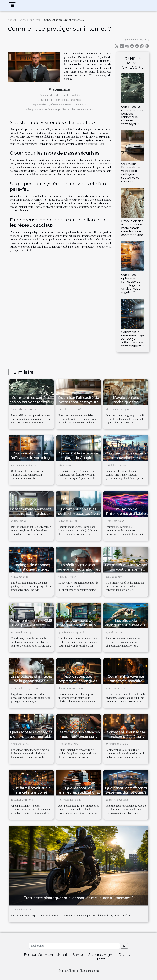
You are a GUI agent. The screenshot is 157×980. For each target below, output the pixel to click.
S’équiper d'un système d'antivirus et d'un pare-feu (59, 105)
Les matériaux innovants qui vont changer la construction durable (126, 569)
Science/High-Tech (30, 20)
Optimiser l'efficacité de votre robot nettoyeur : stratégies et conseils (131, 172)
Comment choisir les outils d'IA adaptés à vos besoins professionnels (78, 514)
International (55, 955)
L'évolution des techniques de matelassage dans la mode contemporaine (132, 228)
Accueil (12, 20)
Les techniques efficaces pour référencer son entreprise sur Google (78, 737)
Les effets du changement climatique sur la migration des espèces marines (126, 627)
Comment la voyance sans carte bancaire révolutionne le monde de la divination (126, 683)
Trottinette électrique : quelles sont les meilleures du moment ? (79, 898)
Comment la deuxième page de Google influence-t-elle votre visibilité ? (133, 339)
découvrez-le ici (95, 144)
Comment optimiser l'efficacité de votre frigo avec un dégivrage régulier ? (132, 283)
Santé (78, 955)
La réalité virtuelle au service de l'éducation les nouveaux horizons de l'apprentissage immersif (79, 572)
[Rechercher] (74, 946)
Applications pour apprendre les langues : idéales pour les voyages (78, 681)
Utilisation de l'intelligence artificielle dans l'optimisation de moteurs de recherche (126, 516)
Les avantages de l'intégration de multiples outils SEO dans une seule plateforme (79, 627)
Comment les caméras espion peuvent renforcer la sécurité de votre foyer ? (133, 115)
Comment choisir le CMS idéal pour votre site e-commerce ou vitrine (31, 625)
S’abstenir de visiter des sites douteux (59, 95)
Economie (33, 955)
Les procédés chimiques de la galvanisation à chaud (31, 681)
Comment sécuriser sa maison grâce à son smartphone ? (126, 737)
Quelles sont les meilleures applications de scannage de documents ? (78, 795)
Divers (124, 955)
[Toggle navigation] (12, 5)
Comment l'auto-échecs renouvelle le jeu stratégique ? (126, 458)
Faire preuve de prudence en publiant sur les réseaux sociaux (59, 109)
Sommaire (61, 89)
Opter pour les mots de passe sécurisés (59, 100)
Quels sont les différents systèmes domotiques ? (126, 790)
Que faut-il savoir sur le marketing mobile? (31, 790)
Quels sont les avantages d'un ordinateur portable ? (31, 737)
